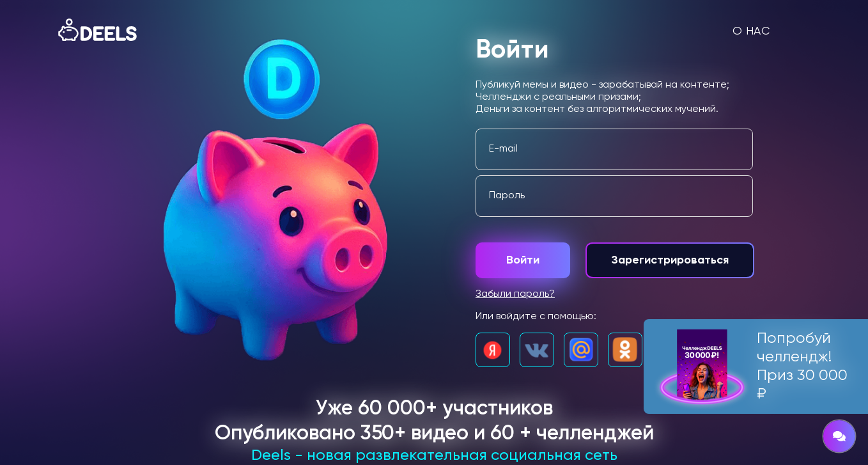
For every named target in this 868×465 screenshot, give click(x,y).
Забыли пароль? (515, 294)
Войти (523, 260)
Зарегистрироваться (670, 260)
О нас (751, 31)
